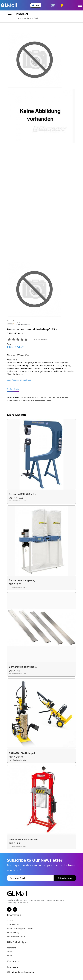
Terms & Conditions (16, 936)
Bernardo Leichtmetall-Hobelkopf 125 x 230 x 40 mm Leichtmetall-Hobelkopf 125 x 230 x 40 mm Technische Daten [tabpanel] (38, 399)
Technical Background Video (20, 928)
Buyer (10, 952)
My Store (27, 18)
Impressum (12, 967)
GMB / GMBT (13, 924)
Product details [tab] (13, 389)
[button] (36, 5)
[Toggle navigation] (80, 5)
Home (18, 18)
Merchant (12, 948)
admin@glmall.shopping (23, 972)
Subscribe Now (65, 878)
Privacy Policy (13, 932)
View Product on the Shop (19, 380)
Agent (10, 956)
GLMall (10, 920)
